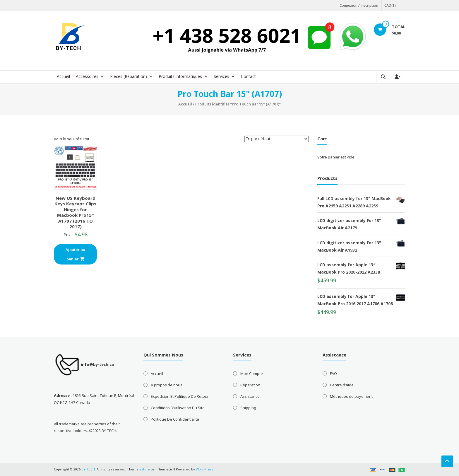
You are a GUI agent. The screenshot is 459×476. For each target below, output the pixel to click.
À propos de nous (167, 385)
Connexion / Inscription (359, 5)
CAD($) (390, 5)
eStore (145, 469)
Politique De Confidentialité (175, 419)
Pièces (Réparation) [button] (131, 76)
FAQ (333, 373)
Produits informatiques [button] (183, 76)
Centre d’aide (342, 385)
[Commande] (276, 139)
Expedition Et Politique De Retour (180, 396)
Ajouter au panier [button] (75, 254)
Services (224, 76)
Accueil (63, 76)
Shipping (248, 408)
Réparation (250, 385)
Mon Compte (252, 373)
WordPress (204, 469)
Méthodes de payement (351, 396)
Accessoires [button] (90, 76)
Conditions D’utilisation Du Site (178, 408)
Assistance (250, 396)
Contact (248, 76)
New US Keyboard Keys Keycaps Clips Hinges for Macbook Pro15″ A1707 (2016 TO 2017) (75, 212)
